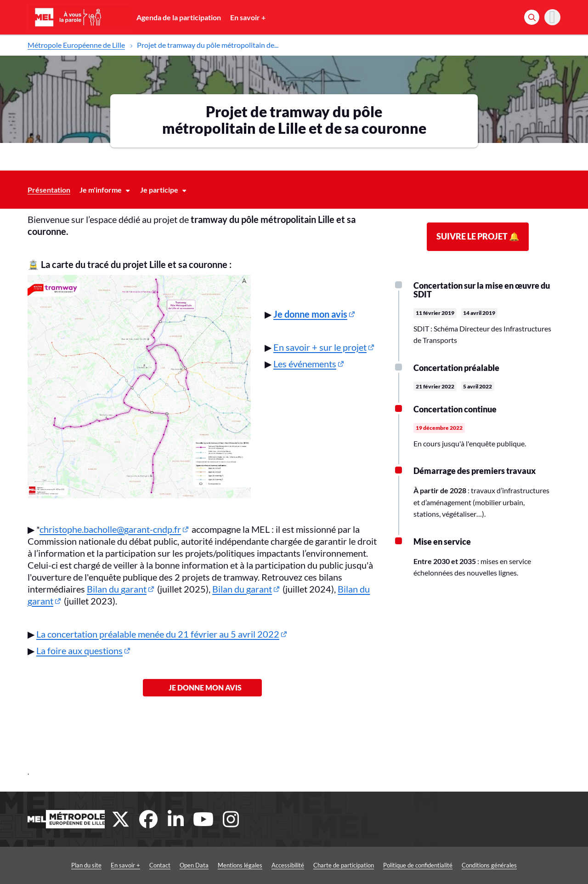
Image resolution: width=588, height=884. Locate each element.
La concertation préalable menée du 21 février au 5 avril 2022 (158, 634)
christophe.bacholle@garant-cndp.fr (110, 529)
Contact (160, 865)
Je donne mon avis (202, 687)
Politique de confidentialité (418, 865)
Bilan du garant (117, 589)
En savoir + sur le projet (320, 347)
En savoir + (248, 17)
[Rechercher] (532, 17)
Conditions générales (489, 865)
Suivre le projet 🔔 (478, 236)
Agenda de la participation (179, 17)
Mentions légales (240, 865)
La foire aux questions (79, 650)
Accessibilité (288, 865)
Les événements (305, 364)
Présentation (49, 190)
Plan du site (86, 865)
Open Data (194, 865)
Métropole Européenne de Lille (76, 45)
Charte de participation (344, 865)
